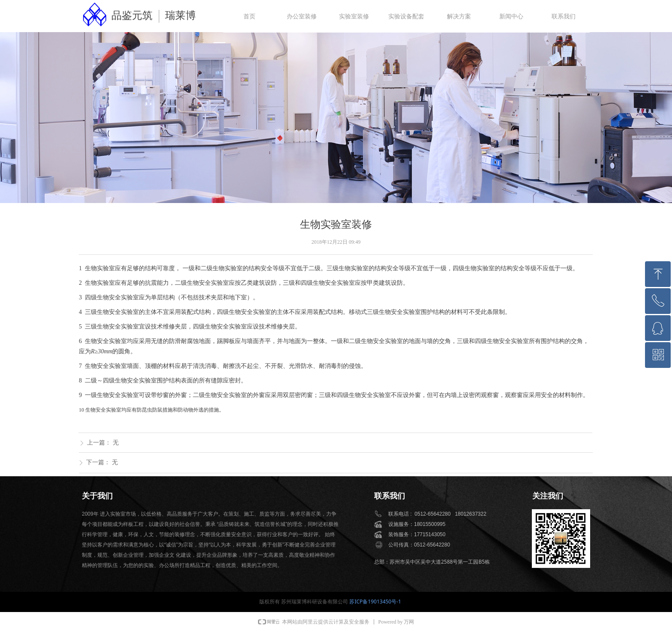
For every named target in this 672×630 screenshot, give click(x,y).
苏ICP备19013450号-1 (375, 602)
